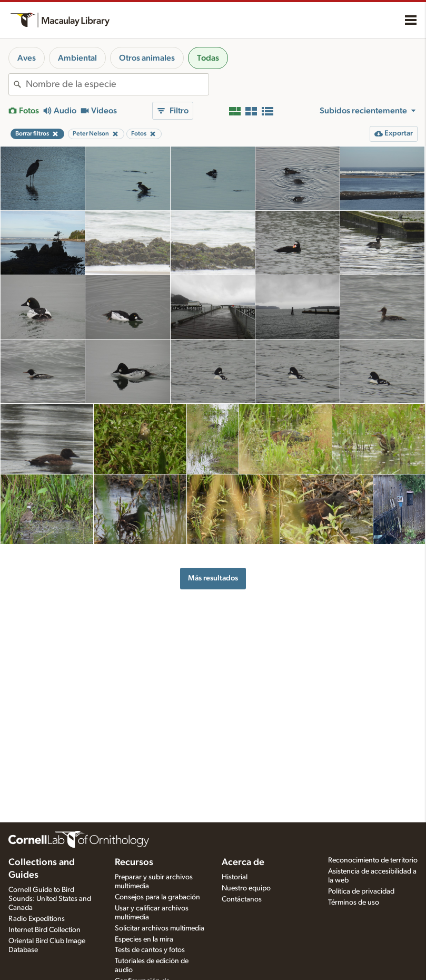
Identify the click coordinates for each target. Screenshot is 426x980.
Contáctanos (242, 899)
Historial (235, 877)
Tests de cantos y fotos (150, 950)
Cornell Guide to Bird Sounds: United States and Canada (50, 899)
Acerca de (243, 862)
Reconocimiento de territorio (373, 860)
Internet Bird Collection (44, 930)
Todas (208, 58)
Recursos (134, 862)
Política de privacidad (361, 891)
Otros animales (147, 58)
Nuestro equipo (246, 888)
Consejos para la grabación (157, 897)
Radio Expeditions (37, 919)
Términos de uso (354, 903)
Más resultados (213, 578)
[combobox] (117, 84)
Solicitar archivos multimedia (160, 928)
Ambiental (77, 58)
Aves (27, 58)
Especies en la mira (144, 939)
